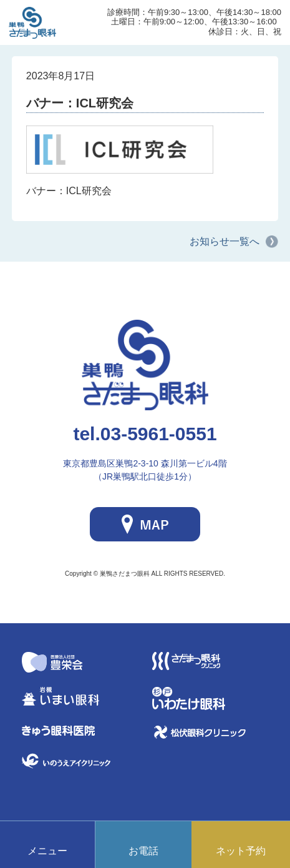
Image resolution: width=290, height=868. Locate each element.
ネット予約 (241, 851)
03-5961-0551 (145, 434)
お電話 (143, 851)
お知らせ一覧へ (225, 241)
